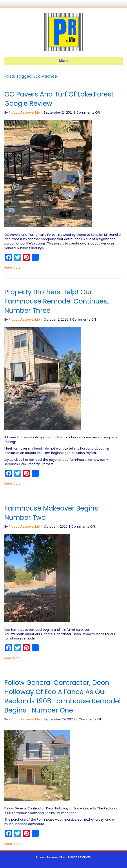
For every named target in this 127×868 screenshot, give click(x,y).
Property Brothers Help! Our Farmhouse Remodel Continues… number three (57, 301)
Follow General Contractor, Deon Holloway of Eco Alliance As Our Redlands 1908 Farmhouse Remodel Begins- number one (63, 697)
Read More (13, 268)
